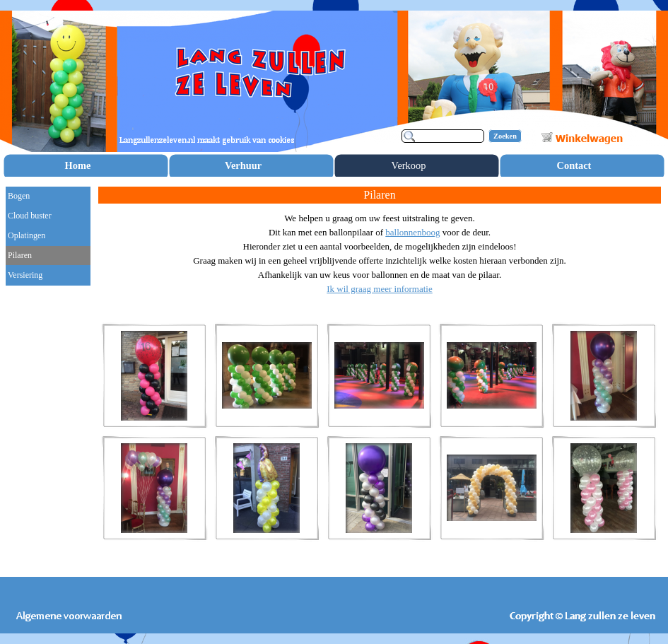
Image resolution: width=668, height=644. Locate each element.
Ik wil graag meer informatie (379, 289)
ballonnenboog (412, 232)
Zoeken (505, 136)
